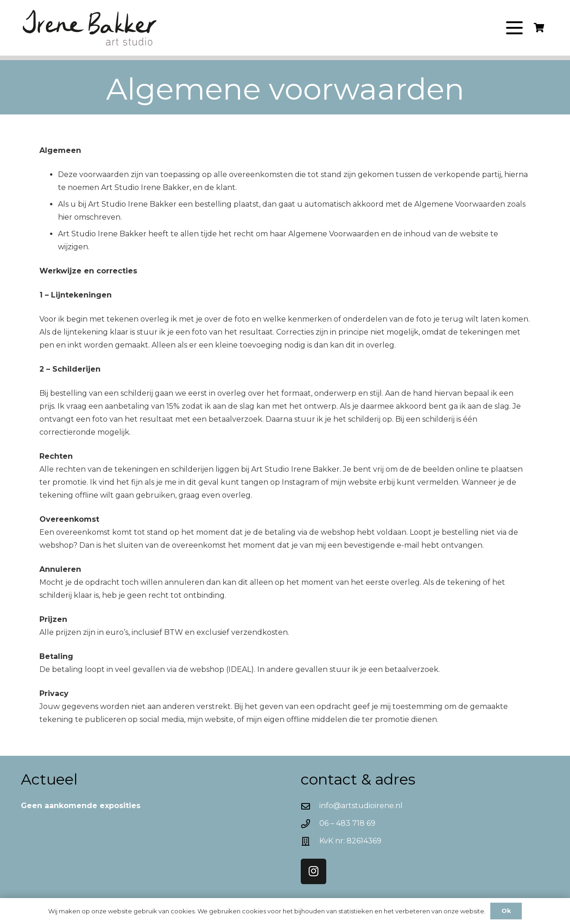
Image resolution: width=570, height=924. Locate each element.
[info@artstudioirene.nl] (310, 806)
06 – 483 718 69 (347, 823)
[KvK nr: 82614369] (310, 841)
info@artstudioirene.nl (361, 806)
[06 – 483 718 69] (310, 824)
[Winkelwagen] (539, 28)
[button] (514, 28)
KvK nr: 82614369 (350, 841)
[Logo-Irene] (90, 28)
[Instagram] (313, 871)
